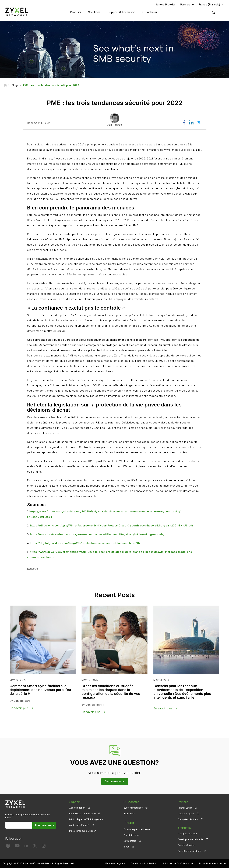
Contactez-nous (115, 782)
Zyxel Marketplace (133, 808)
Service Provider (165, 5)
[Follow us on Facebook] (8, 847)
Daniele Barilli (23, 701)
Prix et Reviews (131, 834)
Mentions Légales (115, 864)
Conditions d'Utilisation (144, 864)
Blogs (126, 846)
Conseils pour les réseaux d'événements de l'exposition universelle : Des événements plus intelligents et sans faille (182, 692)
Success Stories (186, 846)
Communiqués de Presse (137, 828)
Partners (185, 5)
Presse (128, 822)
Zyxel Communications (190, 851)
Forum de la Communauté (82, 814)
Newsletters (130, 840)
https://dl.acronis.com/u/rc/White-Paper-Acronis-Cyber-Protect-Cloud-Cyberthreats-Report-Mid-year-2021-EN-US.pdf (112, 526)
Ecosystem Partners (188, 820)
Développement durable (190, 840)
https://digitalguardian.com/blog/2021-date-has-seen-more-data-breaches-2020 (86, 543)
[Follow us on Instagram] (44, 847)
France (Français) (209, 5)
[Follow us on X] (35, 847)
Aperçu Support (77, 808)
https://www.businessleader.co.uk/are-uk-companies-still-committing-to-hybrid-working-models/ (97, 535)
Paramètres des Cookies (213, 864)
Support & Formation (121, 12)
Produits (75, 12)
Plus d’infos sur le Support (83, 831)
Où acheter (150, 12)
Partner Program (186, 814)
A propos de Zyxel (187, 834)
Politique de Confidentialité (178, 864)
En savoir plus (19, 708)
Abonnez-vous (44, 825)
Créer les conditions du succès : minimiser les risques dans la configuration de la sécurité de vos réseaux (111, 692)
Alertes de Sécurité (79, 825)
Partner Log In (185, 808)
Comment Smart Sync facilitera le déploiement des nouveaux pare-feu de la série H (40, 690)
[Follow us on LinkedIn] (26, 847)
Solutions (94, 12)
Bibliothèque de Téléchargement (86, 820)
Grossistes (129, 814)
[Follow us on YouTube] (17, 847)
